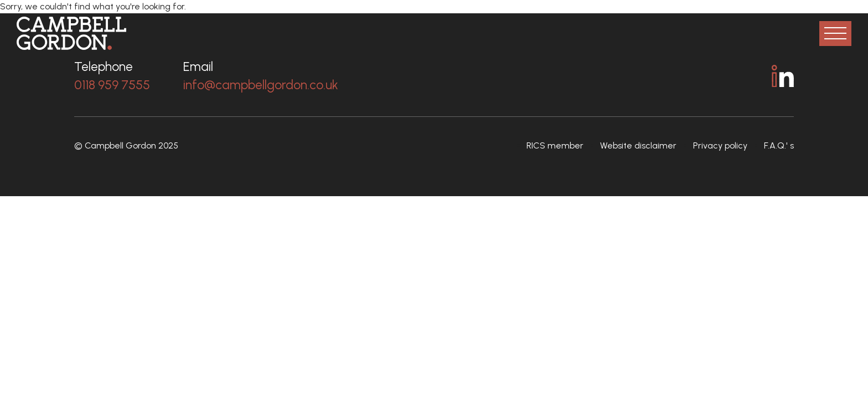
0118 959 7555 (112, 85)
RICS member (555, 145)
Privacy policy (720, 145)
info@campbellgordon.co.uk (261, 85)
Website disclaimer (638, 145)
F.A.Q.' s (779, 145)
